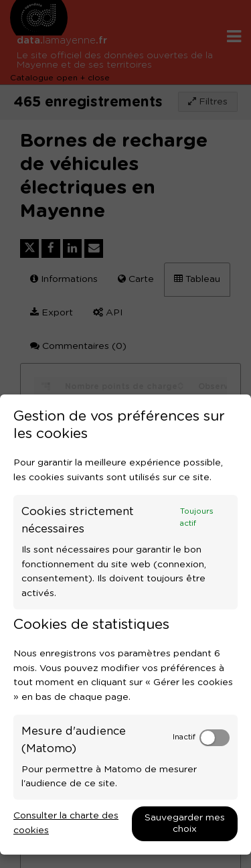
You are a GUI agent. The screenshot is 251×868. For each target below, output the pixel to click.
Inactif (184, 737)
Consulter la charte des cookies (66, 823)
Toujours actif (197, 517)
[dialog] (125, 625)
